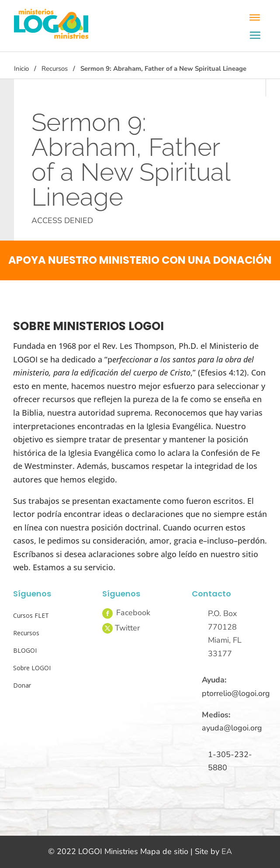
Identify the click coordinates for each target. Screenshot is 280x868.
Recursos (55, 69)
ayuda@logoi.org (232, 728)
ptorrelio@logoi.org (236, 693)
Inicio (21, 69)
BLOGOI (25, 650)
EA (227, 851)
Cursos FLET (31, 615)
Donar (22, 685)
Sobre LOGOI (32, 668)
